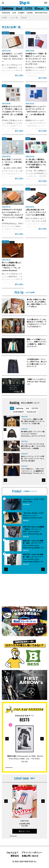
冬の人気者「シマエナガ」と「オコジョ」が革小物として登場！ (12, 162)
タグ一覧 (14, 18)
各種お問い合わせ (30, 856)
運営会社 (15, 856)
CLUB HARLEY (18, 412)
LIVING (30, 13)
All (12, 408)
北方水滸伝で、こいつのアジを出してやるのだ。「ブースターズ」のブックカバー (12, 58)
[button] (5, 480)
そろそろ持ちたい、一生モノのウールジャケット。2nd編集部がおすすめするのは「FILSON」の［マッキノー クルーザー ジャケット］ (33, 471)
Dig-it (28, 33)
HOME (4, 18)
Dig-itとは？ (13, 852)
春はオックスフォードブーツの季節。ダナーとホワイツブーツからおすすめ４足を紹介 (33, 459)
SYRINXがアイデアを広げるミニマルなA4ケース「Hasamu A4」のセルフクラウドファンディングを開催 (13, 215)
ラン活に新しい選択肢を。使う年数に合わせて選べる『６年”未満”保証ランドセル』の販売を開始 (36, 163)
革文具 (24, 18)
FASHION (6, 13)
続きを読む (19, 75)
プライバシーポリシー (32, 852)
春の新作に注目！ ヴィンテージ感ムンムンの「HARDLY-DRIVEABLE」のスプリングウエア (33, 434)
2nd (27, 408)
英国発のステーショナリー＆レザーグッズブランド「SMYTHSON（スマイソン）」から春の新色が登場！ (36, 112)
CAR (14, 13)
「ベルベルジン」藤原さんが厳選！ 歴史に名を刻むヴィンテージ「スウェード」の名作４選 (33, 421)
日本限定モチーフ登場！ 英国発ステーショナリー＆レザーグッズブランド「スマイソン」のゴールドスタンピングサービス (36, 59)
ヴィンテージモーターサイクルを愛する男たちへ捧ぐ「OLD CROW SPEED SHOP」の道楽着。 (33, 446)
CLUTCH (35, 408)
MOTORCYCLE (41, 13)
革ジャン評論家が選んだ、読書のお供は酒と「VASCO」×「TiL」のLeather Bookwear (12, 266)
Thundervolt (31, 412)
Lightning (6, 33)
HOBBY (21, 13)
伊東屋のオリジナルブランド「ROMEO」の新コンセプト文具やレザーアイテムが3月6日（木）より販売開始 (12, 112)
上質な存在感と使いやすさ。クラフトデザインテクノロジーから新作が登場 (36, 212)
